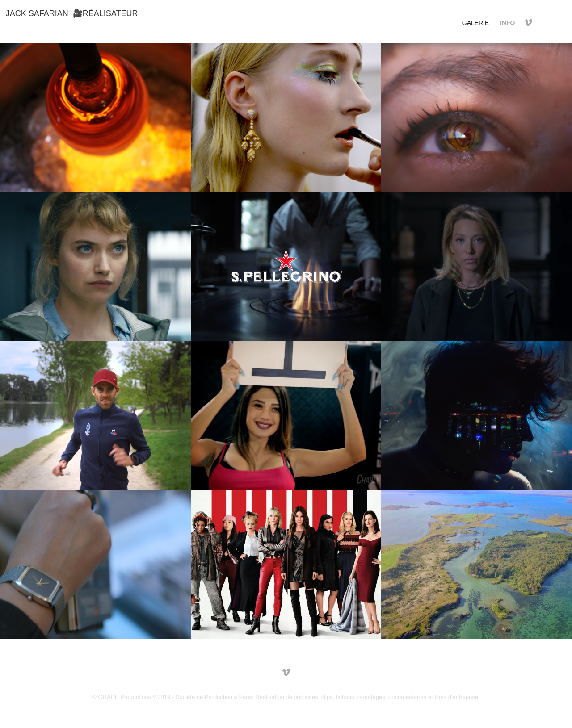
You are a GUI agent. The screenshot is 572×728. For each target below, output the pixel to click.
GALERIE (476, 23)
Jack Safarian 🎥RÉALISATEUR (72, 13)
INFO (507, 23)
